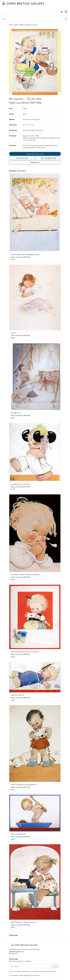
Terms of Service (49, 971)
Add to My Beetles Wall (48, 158)
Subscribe (56, 966)
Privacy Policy (39, 971)
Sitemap (38, 975)
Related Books (35, 162)
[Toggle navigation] (66, 12)
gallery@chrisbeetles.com (16, 951)
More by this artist (22, 158)
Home (11, 25)
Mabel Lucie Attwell (25, 25)
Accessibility (27, 975)
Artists (16, 25)
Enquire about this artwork (35, 154)
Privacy (33, 975)
